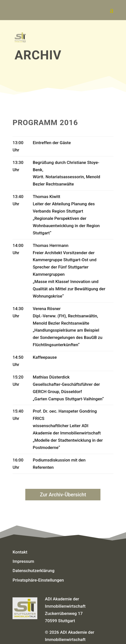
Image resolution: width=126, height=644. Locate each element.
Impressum (23, 561)
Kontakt (20, 552)
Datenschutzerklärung (33, 571)
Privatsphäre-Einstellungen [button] (38, 580)
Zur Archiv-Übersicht (63, 495)
